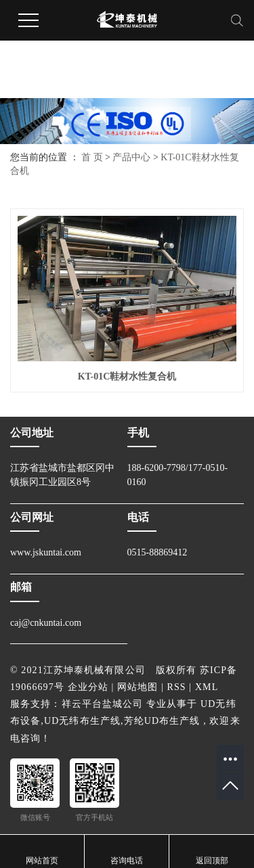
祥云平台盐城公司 (103, 704)
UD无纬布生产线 (82, 721)
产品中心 (131, 157)
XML (207, 687)
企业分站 (88, 687)
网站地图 (137, 687)
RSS (177, 687)
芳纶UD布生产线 (162, 721)
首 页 (92, 157)
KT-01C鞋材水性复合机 (127, 376)
